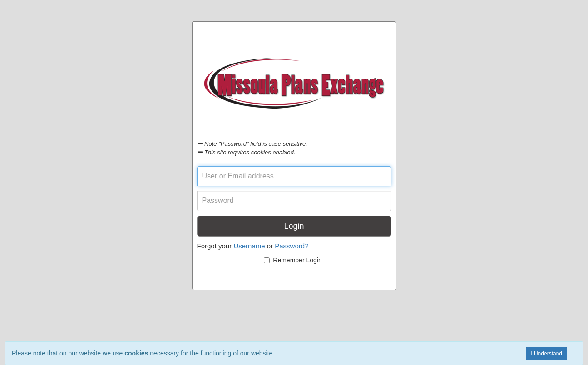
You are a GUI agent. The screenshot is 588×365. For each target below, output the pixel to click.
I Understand (546, 354)
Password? (292, 246)
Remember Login (293, 260)
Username (249, 246)
